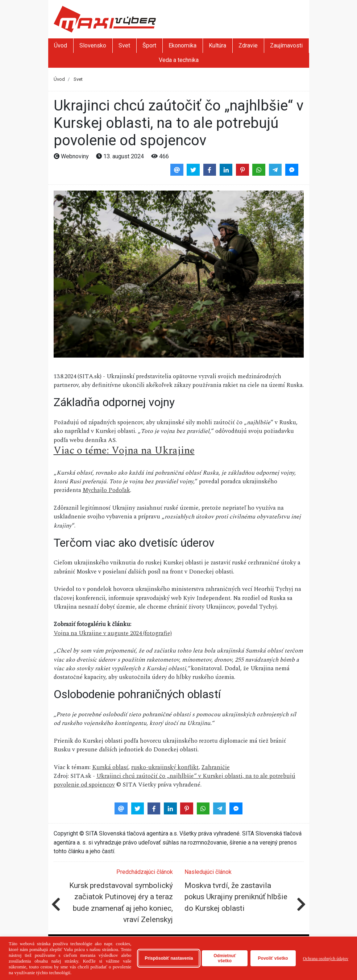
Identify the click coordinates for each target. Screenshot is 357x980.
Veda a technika (179, 60)
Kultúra (217, 45)
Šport (149, 45)
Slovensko (93, 45)
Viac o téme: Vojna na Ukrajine (124, 451)
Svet (124, 45)
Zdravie (248, 45)
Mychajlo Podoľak (106, 490)
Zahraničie (216, 767)
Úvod (61, 45)
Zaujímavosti (286, 45)
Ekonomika (182, 45)
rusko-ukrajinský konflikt (165, 767)
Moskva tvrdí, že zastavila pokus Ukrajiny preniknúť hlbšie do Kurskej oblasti (236, 897)
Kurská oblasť (110, 767)
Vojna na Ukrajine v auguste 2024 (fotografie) (113, 633)
